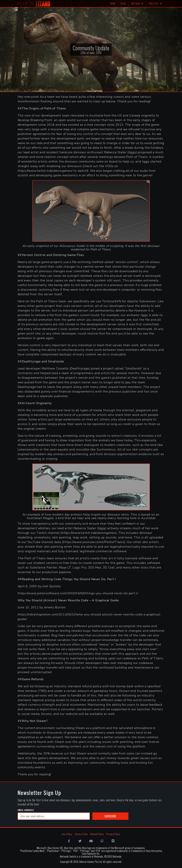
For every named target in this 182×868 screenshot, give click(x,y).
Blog (123, 4)
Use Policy (67, 834)
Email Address (26, 810)
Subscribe (110, 816)
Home (113, 4)
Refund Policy (97, 834)
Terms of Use (81, 834)
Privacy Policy (113, 834)
